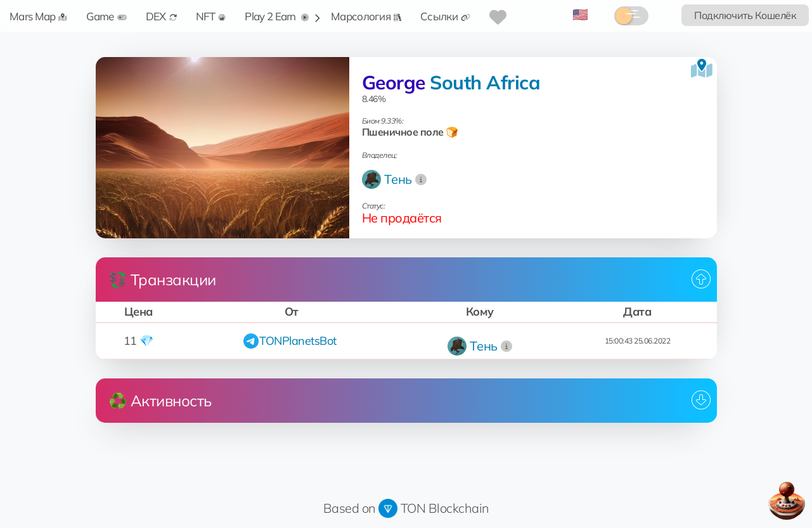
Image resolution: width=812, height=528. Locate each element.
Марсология (366, 16)
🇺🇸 (580, 14)
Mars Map (38, 16)
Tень (398, 179)
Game (106, 16)
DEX (161, 16)
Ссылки (445, 16)
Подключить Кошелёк (745, 15)
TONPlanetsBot (298, 341)
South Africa (485, 82)
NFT (211, 16)
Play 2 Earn (277, 16)
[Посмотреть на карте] (702, 68)
